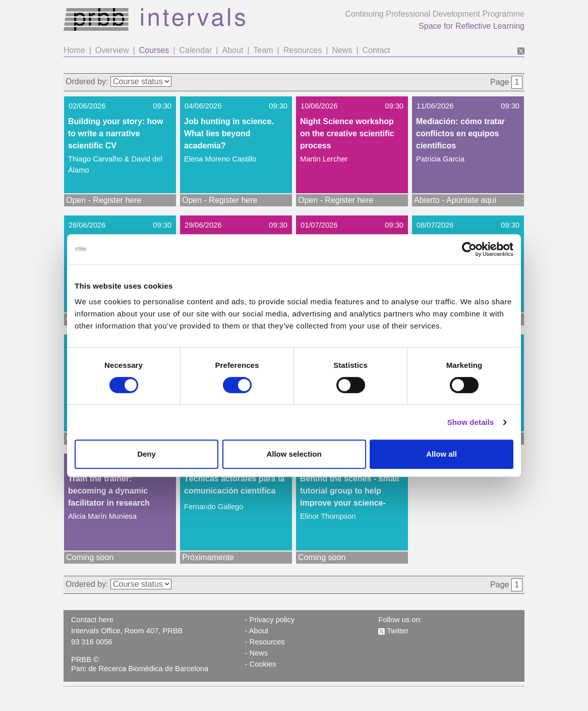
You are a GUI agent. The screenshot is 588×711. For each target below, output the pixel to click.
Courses (154, 50)
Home (74, 50)
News (342, 50)
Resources (303, 50)
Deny (146, 454)
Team (263, 50)
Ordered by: (87, 81)
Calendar (195, 50)
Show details (471, 422)
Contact (376, 50)
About (233, 50)
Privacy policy (272, 620)
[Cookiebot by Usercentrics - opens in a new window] (469, 249)
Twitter (393, 631)
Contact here (92, 620)
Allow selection (294, 454)
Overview (112, 50)
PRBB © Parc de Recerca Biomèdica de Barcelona (140, 664)
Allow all (442, 454)
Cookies (263, 664)
